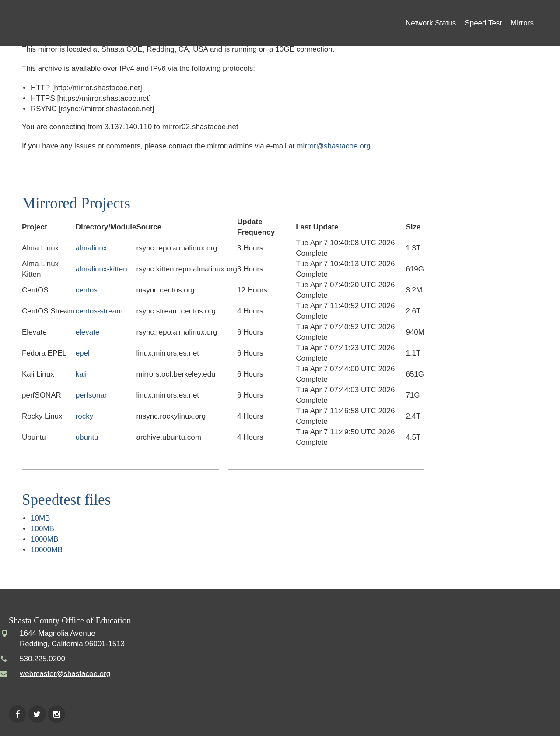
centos (87, 290)
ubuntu (87, 437)
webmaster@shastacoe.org (65, 674)
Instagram (56, 714)
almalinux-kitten (101, 269)
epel (83, 353)
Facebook (17, 714)
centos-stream (99, 311)
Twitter (37, 714)
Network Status (431, 23)
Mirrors (522, 23)
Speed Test (483, 23)
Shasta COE (70, 23)
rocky (85, 416)
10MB (40, 518)
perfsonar (91, 395)
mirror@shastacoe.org (333, 146)
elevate (88, 332)
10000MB (47, 550)
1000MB (44, 539)
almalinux (91, 248)
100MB (42, 529)
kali (81, 374)
